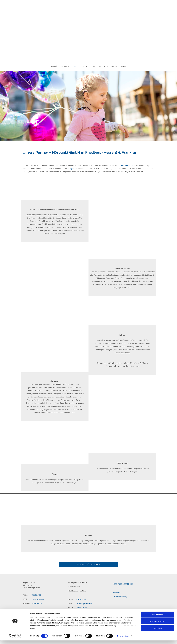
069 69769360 (81, 599)
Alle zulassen (158, 547)
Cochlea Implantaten (126, 165)
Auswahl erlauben (158, 554)
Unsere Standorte (111, 66)
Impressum (116, 592)
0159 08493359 (36, 603)
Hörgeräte (72, 169)
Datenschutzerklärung (120, 597)
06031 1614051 (36, 595)
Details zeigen (123, 568)
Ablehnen (158, 560)
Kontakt (124, 66)
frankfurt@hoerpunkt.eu (84, 604)
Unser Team (96, 66)
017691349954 (81, 608)
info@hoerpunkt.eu (37, 599)
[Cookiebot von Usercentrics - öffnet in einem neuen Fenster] (15, 568)
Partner (77, 66)
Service (86, 66)
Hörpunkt (54, 66)
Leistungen (65, 66)
